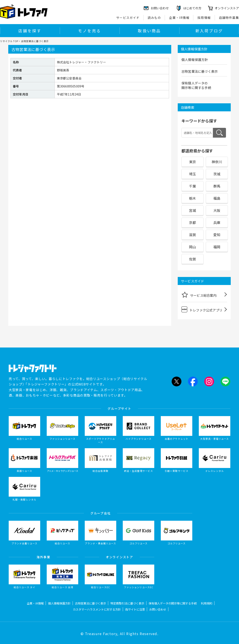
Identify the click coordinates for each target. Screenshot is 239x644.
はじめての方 (192, 8)
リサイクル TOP (9, 41)
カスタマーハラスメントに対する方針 (97, 609)
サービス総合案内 (199, 295)
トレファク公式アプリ (202, 309)
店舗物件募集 (229, 18)
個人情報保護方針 (195, 60)
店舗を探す (30, 31)
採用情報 (204, 18)
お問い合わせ (158, 609)
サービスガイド (128, 18)
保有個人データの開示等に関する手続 (196, 85)
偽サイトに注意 (135, 609)
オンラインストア (227, 8)
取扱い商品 (149, 31)
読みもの (154, 18)
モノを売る (90, 31)
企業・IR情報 (179, 18)
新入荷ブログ (209, 31)
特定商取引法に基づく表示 (127, 603)
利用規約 (207, 603)
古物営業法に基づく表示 (200, 71)
